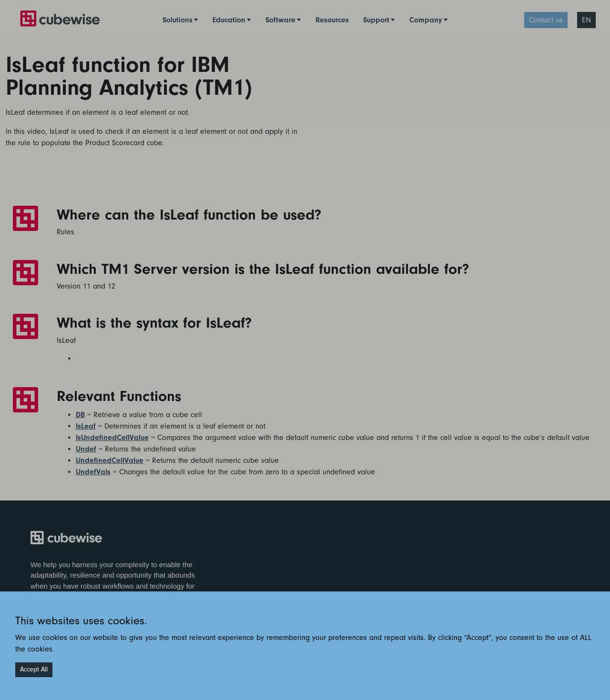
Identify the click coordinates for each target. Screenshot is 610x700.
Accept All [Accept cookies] (34, 670)
